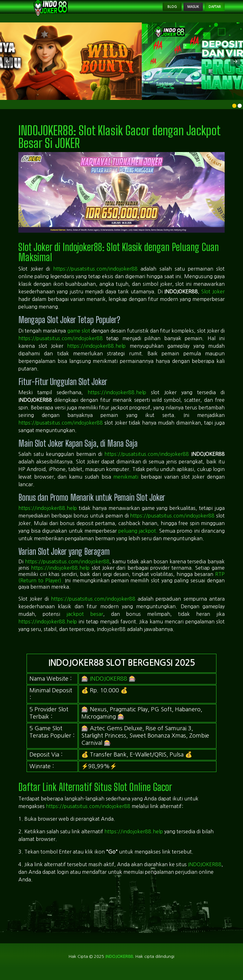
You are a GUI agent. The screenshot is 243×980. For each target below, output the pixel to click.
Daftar (209, 10)
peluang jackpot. (138, 537)
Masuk (178, 10)
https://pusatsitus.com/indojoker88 (95, 275)
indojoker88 (119, 964)
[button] (8, 68)
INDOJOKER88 (109, 685)
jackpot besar (85, 621)
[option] (234, 112)
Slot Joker (213, 298)
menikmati (126, 483)
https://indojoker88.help (96, 352)
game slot (79, 337)
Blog (148, 10)
